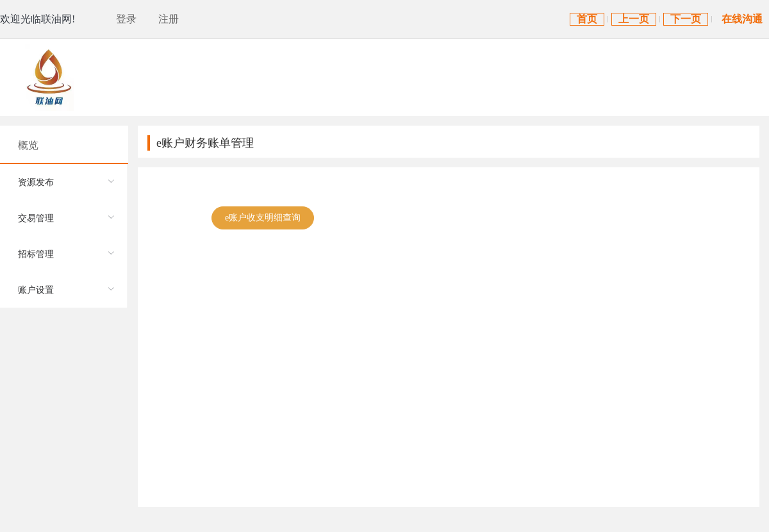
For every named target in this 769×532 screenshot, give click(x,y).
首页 (587, 19)
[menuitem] (64, 182)
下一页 (686, 19)
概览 (28, 145)
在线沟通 (742, 19)
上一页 (634, 19)
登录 (126, 19)
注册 (169, 19)
